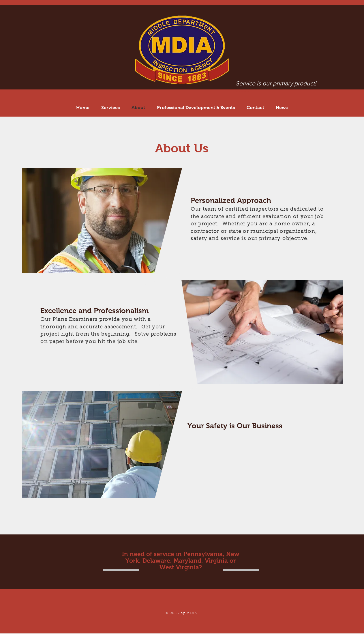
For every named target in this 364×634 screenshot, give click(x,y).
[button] (196, 107)
